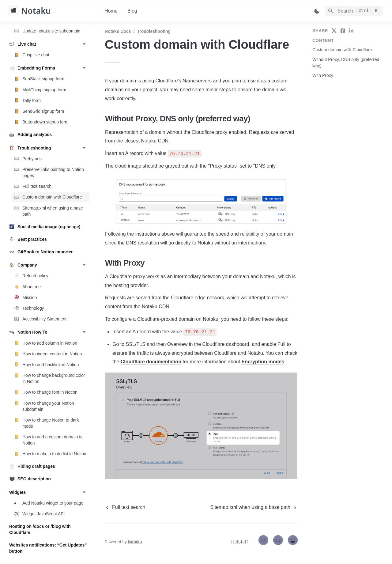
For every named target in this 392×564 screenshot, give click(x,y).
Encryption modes (263, 362)
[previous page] (125, 507)
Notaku (135, 542)
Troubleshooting (154, 31)
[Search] (354, 11)
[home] (52, 11)
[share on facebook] (343, 31)
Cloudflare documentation (151, 362)
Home (111, 11)
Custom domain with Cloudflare (342, 50)
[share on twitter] (334, 31)
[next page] (254, 507)
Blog (132, 11)
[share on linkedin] (351, 31)
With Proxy (323, 75)
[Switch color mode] (317, 11)
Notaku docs (118, 31)
